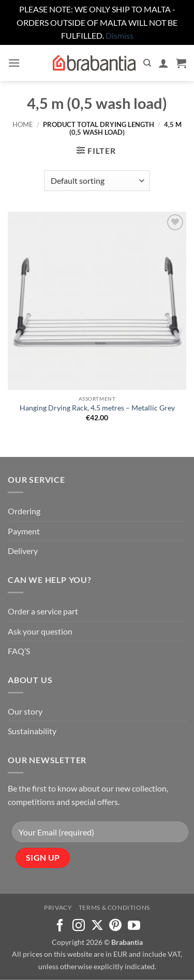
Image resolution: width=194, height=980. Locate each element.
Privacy (58, 907)
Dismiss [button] (120, 35)
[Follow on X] (97, 926)
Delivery (23, 551)
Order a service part (43, 611)
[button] (14, 63)
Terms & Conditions (114, 907)
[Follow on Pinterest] (115, 926)
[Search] (147, 63)
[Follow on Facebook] (60, 926)
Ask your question (40, 631)
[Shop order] (97, 181)
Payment (24, 531)
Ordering (24, 511)
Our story (25, 711)
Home (23, 124)
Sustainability (32, 731)
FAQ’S (19, 651)
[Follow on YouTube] (134, 926)
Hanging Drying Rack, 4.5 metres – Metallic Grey (97, 408)
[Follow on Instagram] (79, 926)
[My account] (163, 63)
